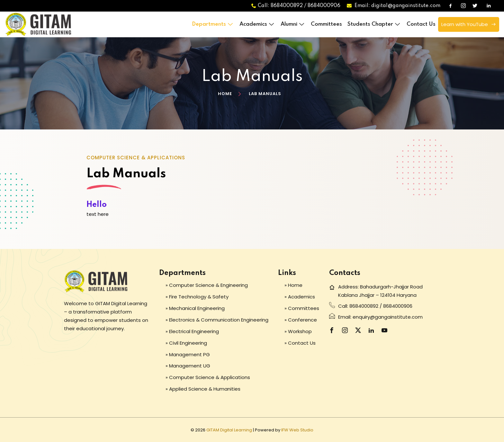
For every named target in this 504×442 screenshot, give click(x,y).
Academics (257, 24)
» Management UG (188, 366)
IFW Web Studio (297, 430)
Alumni (293, 24)
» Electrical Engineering (192, 331)
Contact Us (421, 24)
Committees (326, 24)
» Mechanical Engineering (195, 308)
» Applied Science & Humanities (203, 389)
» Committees (302, 308)
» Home (293, 285)
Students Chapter (374, 24)
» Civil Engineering (186, 343)
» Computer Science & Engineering (207, 285)
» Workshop (298, 331)
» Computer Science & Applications (208, 377)
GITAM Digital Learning (229, 430)
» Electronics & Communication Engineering (217, 320)
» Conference (301, 320)
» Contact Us (300, 343)
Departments (213, 24)
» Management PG (188, 354)
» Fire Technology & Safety (197, 297)
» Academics (300, 297)
